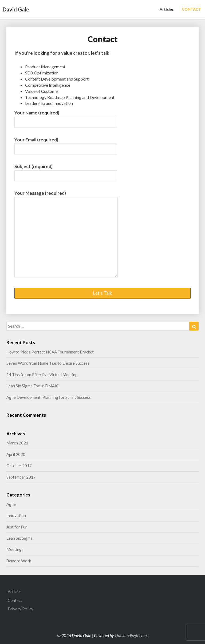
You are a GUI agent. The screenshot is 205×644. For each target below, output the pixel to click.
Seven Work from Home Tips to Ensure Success (48, 363)
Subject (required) (66, 171)
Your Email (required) (66, 144)
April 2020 (16, 454)
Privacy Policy (21, 609)
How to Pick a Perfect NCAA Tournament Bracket (50, 352)
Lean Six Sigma (19, 538)
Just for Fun (17, 527)
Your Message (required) (66, 234)
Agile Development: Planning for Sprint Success (49, 397)
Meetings (15, 549)
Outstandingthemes (131, 635)
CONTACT (191, 9)
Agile (11, 504)
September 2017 (21, 477)
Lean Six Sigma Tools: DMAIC (33, 386)
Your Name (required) (66, 117)
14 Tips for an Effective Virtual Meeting (42, 375)
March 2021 (17, 443)
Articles (167, 9)
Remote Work (19, 561)
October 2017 (19, 466)
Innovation (16, 515)
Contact (15, 600)
